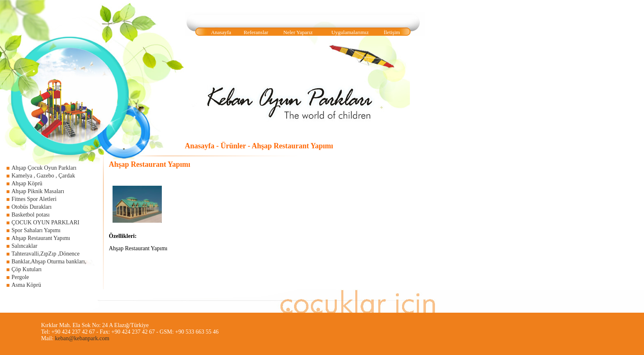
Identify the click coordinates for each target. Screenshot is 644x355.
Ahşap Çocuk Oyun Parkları (44, 168)
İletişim (392, 32)
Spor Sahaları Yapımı (36, 230)
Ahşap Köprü (27, 183)
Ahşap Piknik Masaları (38, 191)
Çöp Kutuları (27, 269)
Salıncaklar (24, 246)
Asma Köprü (26, 285)
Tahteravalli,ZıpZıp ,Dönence (46, 254)
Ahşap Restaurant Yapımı (41, 238)
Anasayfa (221, 32)
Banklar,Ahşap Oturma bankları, (49, 262)
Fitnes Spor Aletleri (34, 199)
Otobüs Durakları (32, 207)
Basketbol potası (31, 215)
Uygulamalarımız (350, 32)
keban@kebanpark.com (82, 338)
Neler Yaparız (298, 32)
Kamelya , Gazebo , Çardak (43, 176)
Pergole (20, 277)
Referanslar (256, 32)
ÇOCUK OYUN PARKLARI (45, 222)
